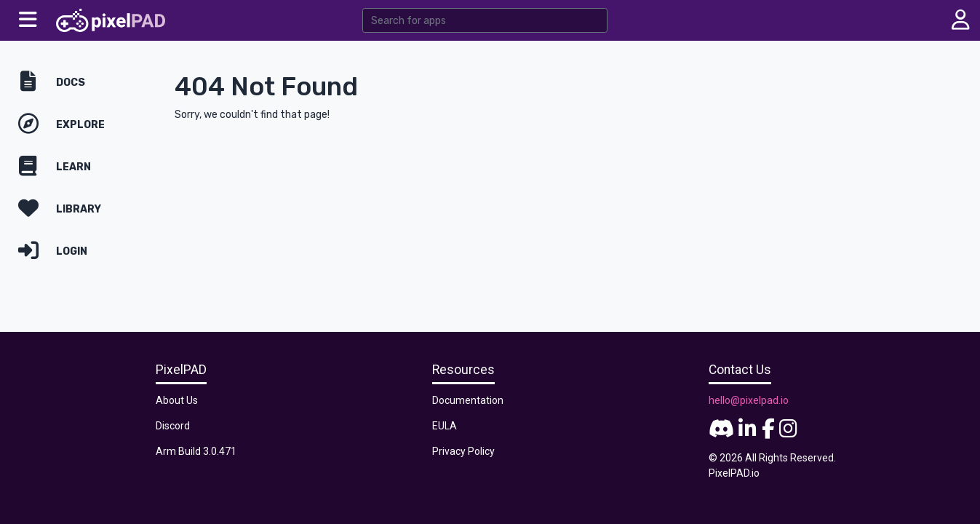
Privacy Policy (463, 451)
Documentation (468, 400)
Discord (173, 426)
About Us (177, 400)
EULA (445, 426)
